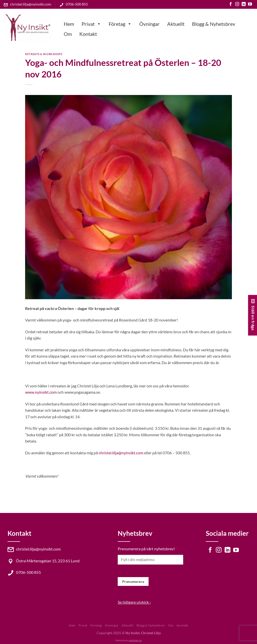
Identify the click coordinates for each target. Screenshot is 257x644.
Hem (69, 24)
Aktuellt (176, 24)
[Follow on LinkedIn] (244, 4)
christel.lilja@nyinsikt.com (27, 4)
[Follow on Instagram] (237, 4)
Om (68, 34)
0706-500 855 (74, 4)
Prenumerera (133, 581)
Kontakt (88, 34)
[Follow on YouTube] (250, 4)
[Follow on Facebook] (231, 4)
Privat (91, 24)
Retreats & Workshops (44, 54)
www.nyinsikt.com (41, 392)
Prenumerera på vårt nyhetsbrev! (147, 549)
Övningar (149, 24)
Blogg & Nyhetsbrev (214, 24)
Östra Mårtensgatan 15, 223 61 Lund (44, 561)
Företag (120, 24)
